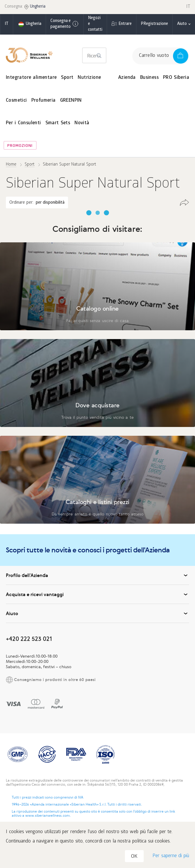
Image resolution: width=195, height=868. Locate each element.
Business (149, 78)
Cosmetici (16, 101)
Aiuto (97, 613)
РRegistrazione (154, 24)
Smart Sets (58, 123)
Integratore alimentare (31, 78)
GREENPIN (71, 101)
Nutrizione (89, 78)
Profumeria (44, 101)
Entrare (125, 24)
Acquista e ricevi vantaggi (97, 594)
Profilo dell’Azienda (97, 575)
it (7, 24)
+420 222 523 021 (29, 639)
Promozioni (20, 146)
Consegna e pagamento (65, 24)
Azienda (127, 78)
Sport (67, 78)
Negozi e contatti (95, 24)
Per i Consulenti (23, 123)
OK (134, 857)
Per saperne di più (171, 856)
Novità (82, 123)
